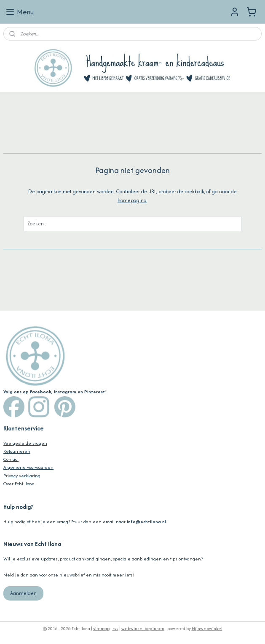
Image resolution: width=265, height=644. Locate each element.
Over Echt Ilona (19, 484)
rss (115, 629)
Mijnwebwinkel (207, 629)
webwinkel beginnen (143, 629)
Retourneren (17, 451)
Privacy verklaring (22, 476)
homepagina (132, 200)
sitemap (101, 629)
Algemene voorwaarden (28, 467)
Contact (11, 459)
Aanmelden (23, 593)
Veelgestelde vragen (25, 443)
